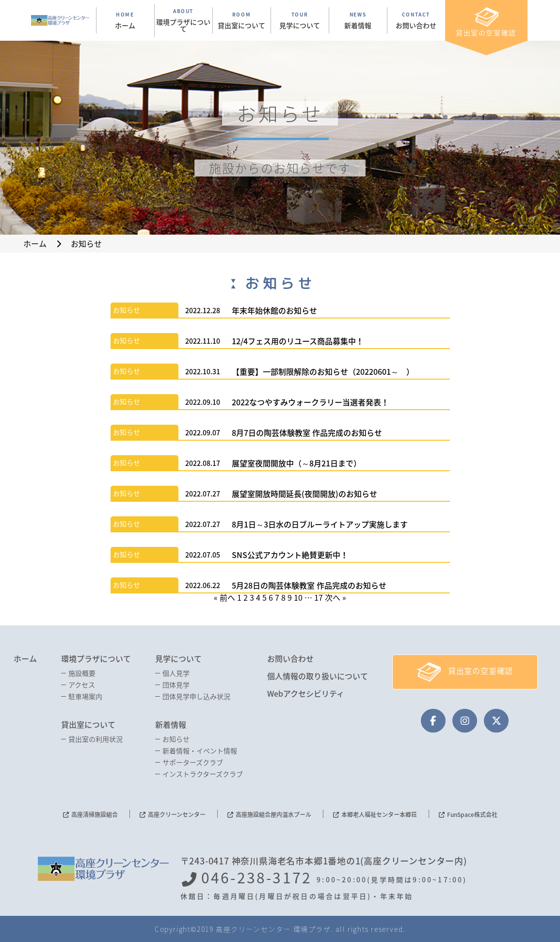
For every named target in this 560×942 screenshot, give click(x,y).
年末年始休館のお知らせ (274, 310)
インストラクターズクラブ (203, 774)
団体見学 (176, 685)
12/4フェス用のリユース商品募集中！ (298, 341)
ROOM (242, 20)
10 (298, 597)
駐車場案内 (85, 696)
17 (319, 597)
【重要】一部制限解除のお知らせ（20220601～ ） (323, 371)
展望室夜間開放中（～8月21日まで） (296, 463)
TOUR (300, 20)
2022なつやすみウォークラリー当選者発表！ (310, 402)
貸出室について (88, 724)
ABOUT (184, 20)
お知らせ (127, 310)
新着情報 (171, 724)
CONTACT (416, 20)
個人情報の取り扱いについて (318, 676)
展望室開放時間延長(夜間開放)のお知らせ (304, 494)
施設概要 (82, 673)
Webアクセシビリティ (306, 693)
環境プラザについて (96, 658)
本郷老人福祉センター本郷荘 (379, 814)
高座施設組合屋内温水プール (273, 814)
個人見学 (176, 673)
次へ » (336, 597)
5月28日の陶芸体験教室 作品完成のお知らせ (309, 585)
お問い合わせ (290, 658)
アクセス (82, 685)
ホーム (25, 658)
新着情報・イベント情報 (200, 750)
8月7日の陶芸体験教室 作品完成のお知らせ (307, 432)
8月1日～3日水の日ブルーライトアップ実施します (320, 524)
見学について (178, 658)
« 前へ (224, 597)
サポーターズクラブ (193, 762)
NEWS (358, 20)
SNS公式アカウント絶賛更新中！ (290, 555)
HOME (125, 20)
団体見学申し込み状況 (196, 696)
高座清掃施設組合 (95, 814)
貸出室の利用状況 (96, 739)
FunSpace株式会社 (472, 814)
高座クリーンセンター (177, 814)
